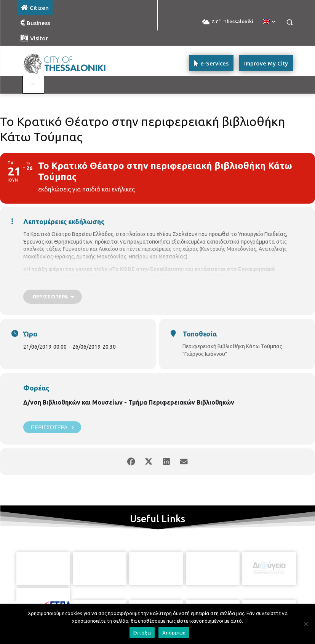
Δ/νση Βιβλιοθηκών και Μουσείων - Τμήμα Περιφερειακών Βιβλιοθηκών (129, 402)
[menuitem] (269, 22)
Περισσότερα (52, 427)
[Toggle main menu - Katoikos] (34, 85)
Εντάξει (142, 633)
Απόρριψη (174, 633)
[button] (290, 22)
